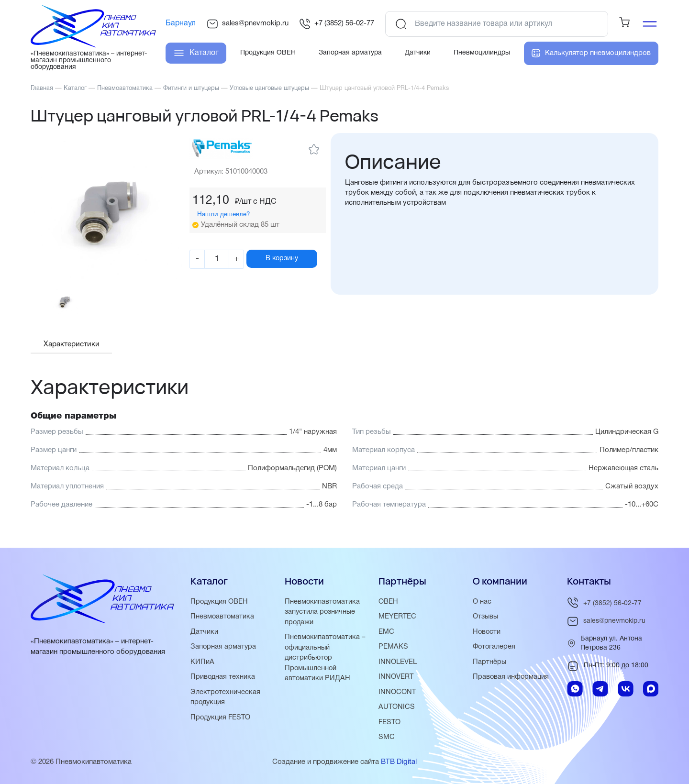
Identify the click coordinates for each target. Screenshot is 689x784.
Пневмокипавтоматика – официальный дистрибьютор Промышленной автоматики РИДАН (326, 663)
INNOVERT (396, 682)
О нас (482, 607)
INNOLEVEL (398, 667)
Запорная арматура (224, 652)
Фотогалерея (495, 652)
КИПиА (202, 667)
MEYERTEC (398, 622)
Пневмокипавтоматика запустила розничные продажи (323, 618)
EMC (386, 637)
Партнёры (490, 667)
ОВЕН (388, 607)
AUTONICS (397, 711)
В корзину (295, 259)
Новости (487, 637)
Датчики (204, 637)
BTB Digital (399, 765)
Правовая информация (511, 682)
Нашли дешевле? (233, 215)
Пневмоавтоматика (223, 622)
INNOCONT (397, 696)
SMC (387, 741)
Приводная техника (223, 682)
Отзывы (486, 622)
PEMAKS (393, 652)
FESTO (390, 726)
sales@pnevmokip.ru (248, 24)
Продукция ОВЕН (220, 607)
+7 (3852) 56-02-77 (337, 24)
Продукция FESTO (222, 721)
